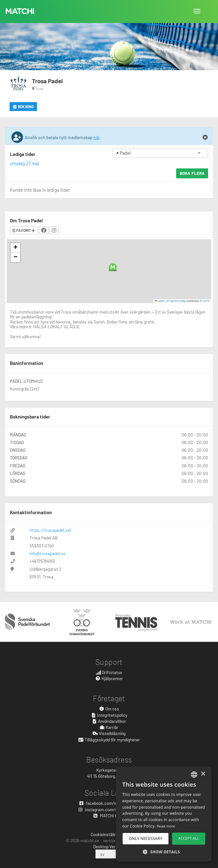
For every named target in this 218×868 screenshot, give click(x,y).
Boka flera (192, 173)
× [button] (203, 774)
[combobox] (194, 775)
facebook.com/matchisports (109, 803)
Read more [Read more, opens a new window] (166, 826)
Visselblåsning (109, 733)
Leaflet (160, 301)
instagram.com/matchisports (109, 809)
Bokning (23, 107)
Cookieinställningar (108, 834)
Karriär (109, 727)
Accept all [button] (189, 838)
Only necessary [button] (146, 838)
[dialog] (164, 814)
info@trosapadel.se (48, 553)
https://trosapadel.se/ (51, 530)
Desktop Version (108, 846)
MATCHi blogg (109, 816)
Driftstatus (109, 672)
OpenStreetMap (178, 301)
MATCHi (20, 11)
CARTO (206, 301)
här (97, 137)
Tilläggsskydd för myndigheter (109, 740)
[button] (113, 267)
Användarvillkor (109, 721)
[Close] (205, 137)
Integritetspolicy (109, 715)
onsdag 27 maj (25, 163)
